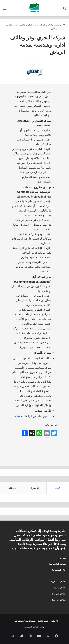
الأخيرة (35, 488)
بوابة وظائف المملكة (34, 627)
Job (50, 25)
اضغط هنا (18, 416)
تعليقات (12, 488)
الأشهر (58, 488)
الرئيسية (60, 25)
